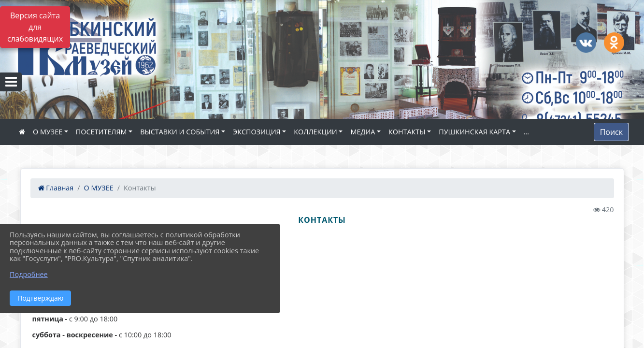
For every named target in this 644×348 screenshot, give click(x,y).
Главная (56, 188)
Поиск (611, 132)
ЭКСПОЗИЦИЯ (257, 132)
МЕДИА (363, 132)
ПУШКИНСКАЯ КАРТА (474, 132)
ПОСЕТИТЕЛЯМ (101, 132)
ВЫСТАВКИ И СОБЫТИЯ (180, 132)
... (526, 132)
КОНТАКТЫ (407, 132)
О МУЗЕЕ (48, 132)
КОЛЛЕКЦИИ (315, 132)
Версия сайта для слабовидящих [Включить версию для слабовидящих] (35, 27)
